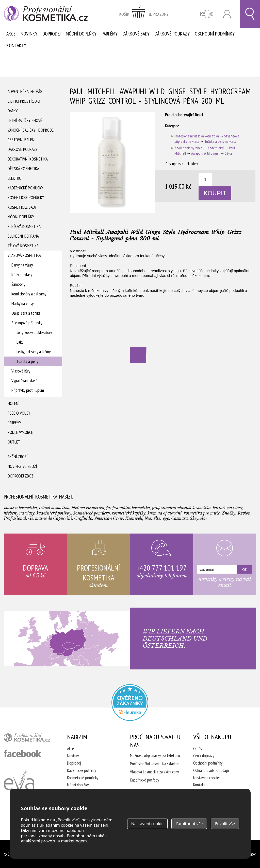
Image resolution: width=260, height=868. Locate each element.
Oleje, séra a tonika (26, 313)
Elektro (15, 178)
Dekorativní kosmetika (28, 159)
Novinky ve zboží (22, 466)
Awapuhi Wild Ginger (205, 153)
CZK (207, 14)
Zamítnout (189, 824)
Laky (20, 342)
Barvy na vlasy (22, 265)
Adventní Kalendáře (25, 92)
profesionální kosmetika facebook (22, 753)
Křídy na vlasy (22, 275)
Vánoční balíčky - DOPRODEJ (31, 130)
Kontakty (16, 45)
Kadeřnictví (216, 148)
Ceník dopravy (204, 756)
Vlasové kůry (21, 371)
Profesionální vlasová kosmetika (197, 136)
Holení (13, 403)
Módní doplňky (81, 34)
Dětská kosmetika (23, 169)
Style (229, 153)
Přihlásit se (227, 14)
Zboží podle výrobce (188, 148)
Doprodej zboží (21, 476)
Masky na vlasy (22, 304)
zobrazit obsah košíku (144, 14)
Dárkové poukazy (172, 34)
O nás (198, 749)
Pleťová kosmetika (24, 226)
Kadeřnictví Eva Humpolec (19, 786)
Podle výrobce (20, 432)
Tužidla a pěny (27, 361)
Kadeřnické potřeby (82, 770)
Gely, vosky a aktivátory (34, 332)
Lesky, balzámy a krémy (34, 352)
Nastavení (148, 824)
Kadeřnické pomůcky (25, 188)
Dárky (13, 111)
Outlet (14, 442)
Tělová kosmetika (23, 246)
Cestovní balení (21, 140)
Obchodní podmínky (215, 34)
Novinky (29, 34)
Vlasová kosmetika (24, 255)
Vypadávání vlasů (24, 381)
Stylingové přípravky (27, 323)
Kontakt (199, 785)
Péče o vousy (19, 413)
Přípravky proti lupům (28, 390)
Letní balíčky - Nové (25, 120)
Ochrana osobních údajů (211, 770)
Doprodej (52, 34)
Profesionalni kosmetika (130, 703)
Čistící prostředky (24, 101)
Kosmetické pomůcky (26, 198)
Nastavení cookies (207, 778)
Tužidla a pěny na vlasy (220, 141)
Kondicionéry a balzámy (29, 294)
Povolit (225, 824)
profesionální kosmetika (29, 739)
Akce (11, 34)
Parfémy (110, 34)
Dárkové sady (136, 34)
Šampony (18, 284)
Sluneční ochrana (23, 236)
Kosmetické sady (22, 207)
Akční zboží (18, 457)
